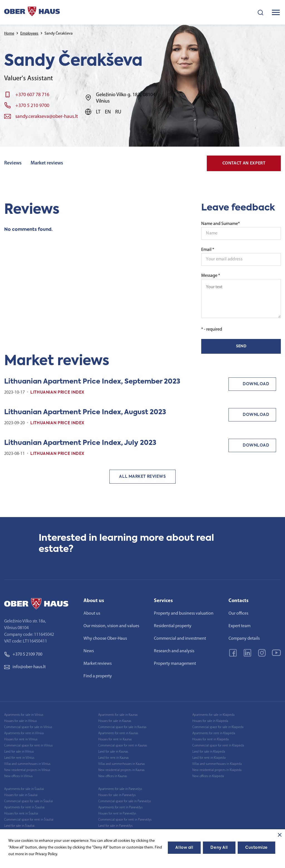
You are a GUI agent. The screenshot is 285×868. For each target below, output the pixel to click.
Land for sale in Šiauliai (19, 826)
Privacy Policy (46, 854)
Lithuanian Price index (57, 392)
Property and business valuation (184, 614)
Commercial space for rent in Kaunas (123, 746)
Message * (241, 296)
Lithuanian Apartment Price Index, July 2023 (80, 443)
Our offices (238, 614)
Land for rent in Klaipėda (209, 758)
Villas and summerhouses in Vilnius (27, 764)
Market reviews (47, 163)
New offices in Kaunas (113, 776)
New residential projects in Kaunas (121, 770)
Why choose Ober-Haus (105, 639)
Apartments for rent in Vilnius (24, 733)
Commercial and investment (180, 639)
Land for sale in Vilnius (19, 752)
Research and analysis (174, 651)
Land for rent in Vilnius (19, 758)
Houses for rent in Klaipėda (210, 740)
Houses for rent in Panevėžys (117, 814)
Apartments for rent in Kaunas (118, 733)
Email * (208, 250)
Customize (256, 848)
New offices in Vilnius (18, 776)
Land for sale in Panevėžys (115, 826)
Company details (244, 639)
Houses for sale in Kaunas (115, 721)
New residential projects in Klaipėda (217, 770)
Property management (175, 664)
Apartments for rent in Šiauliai (24, 808)
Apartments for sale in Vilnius (24, 715)
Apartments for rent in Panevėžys (120, 808)
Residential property (173, 626)
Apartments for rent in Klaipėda (214, 733)
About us (92, 614)
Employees (29, 34)
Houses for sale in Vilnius (20, 721)
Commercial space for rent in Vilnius (28, 746)
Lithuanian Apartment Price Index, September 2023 (92, 382)
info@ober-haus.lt (25, 667)
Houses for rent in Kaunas (115, 740)
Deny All (219, 848)
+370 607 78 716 (32, 95)
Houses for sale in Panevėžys (117, 795)
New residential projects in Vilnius (27, 770)
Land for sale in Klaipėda (209, 752)
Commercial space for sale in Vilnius (28, 727)
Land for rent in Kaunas (113, 758)
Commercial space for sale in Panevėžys (125, 801)
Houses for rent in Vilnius (21, 740)
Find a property (98, 676)
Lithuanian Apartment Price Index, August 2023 (85, 412)
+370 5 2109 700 (23, 654)
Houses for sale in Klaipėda (210, 721)
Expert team (239, 626)
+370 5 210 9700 (32, 106)
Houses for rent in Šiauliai (21, 814)
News (89, 651)
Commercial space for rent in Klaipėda (218, 746)
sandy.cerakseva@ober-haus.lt (47, 117)
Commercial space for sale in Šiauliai (29, 801)
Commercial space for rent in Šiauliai (29, 820)
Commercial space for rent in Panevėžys (125, 820)
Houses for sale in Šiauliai (21, 795)
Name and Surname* (221, 224)
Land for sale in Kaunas (113, 752)
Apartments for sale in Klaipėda (213, 715)
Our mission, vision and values (111, 626)
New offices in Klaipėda (208, 776)
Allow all (184, 848)
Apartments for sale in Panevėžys (120, 789)
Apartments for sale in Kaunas (118, 715)
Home (9, 34)
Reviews (13, 163)
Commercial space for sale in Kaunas (122, 727)
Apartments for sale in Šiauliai (24, 789)
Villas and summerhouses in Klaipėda (217, 764)
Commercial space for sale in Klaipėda (218, 727)
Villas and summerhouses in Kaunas (121, 764)
